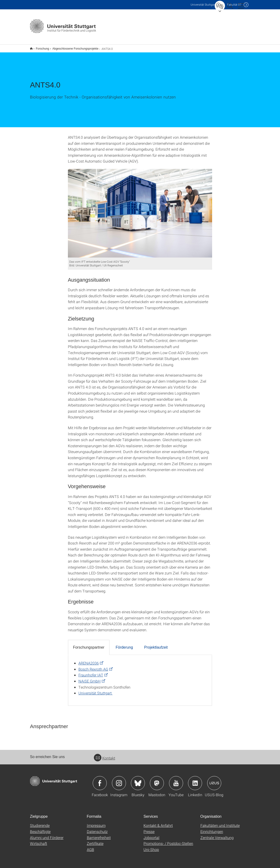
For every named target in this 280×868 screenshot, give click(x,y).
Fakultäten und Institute (220, 822)
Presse (149, 828)
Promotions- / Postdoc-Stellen (168, 840)
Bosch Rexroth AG (93, 666)
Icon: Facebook (100, 780)
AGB (90, 846)
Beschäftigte (40, 828)
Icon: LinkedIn (195, 780)
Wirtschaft (39, 840)
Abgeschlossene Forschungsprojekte (73, 47)
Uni (203, 5)
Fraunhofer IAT (91, 672)
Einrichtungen (212, 828)
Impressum (96, 822)
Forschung (40, 47)
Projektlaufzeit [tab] (156, 644)
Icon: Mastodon (157, 780)
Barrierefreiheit (99, 834)
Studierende (40, 822)
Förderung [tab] (124, 644)
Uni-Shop (151, 846)
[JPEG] (140, 210)
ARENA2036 (89, 660)
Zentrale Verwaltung (217, 834)
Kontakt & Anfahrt (158, 822)
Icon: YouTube (176, 780)
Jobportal (151, 834)
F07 (234, 5)
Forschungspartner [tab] (89, 644)
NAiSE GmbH (90, 678)
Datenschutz (97, 828)
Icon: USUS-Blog (214, 780)
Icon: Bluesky (138, 780)
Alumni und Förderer (47, 834)
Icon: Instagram (119, 780)
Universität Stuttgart (96, 690)
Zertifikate (95, 840)
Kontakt (105, 755)
